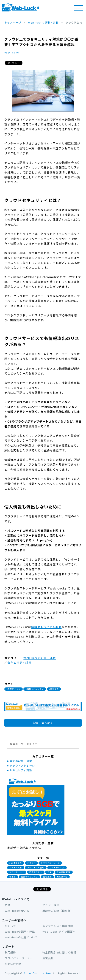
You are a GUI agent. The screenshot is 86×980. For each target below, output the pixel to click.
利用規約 (10, 952)
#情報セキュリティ (35, 689)
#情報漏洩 (54, 689)
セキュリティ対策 (19, 662)
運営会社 (48, 958)
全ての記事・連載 (21, 761)
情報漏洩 (47, 877)
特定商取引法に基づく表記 (59, 952)
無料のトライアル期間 (46, 627)
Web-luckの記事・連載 (40, 658)
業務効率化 (62, 877)
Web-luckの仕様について (21, 937)
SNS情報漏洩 (16, 863)
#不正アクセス (14, 689)
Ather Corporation (37, 973)
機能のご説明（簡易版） (58, 911)
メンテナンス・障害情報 (58, 926)
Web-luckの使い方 (17, 911)
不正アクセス (36, 872)
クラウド (31, 863)
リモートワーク (17, 872)
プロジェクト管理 (36, 868)
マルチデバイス (57, 868)
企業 (50, 872)
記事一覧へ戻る (43, 723)
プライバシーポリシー (19, 958)
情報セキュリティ (30, 877)
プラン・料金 (51, 905)
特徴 (8, 905)
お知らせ (10, 926)
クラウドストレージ (22, 766)
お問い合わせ (13, 964)
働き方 (13, 877)
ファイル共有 (16, 868)
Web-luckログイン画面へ (59, 931)
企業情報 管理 (64, 872)
